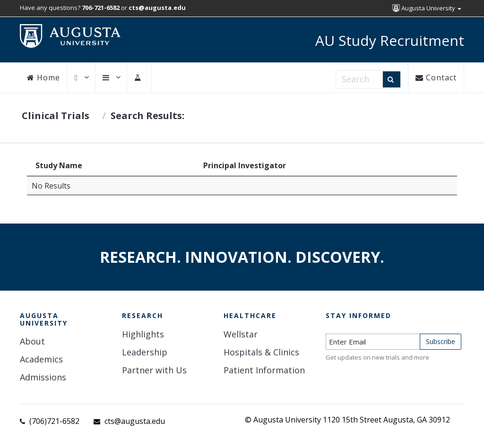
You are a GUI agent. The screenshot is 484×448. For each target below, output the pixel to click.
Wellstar (241, 334)
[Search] (392, 79)
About (32, 341)
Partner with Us (154, 370)
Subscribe (441, 341)
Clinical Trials (56, 116)
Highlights (143, 334)
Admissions (43, 377)
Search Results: (147, 116)
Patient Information (264, 370)
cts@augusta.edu (135, 421)
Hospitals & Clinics (261, 352)
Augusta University (427, 8)
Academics (41, 359)
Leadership (145, 352)
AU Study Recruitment (390, 40)
